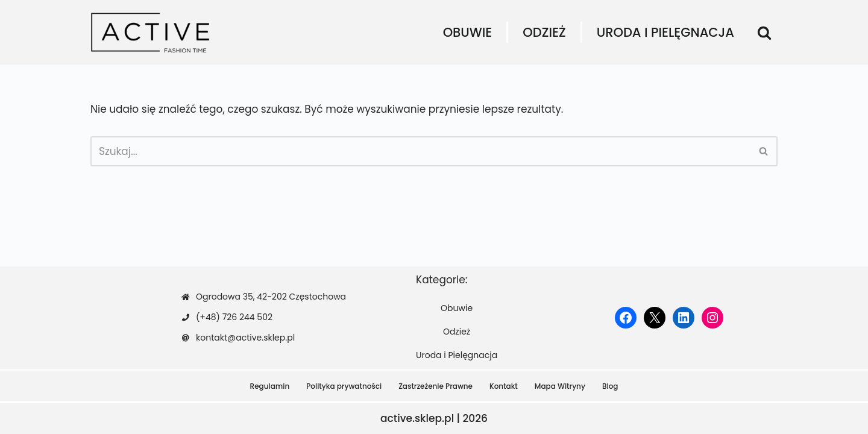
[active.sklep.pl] (151, 32)
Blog (610, 386)
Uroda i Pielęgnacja (665, 32)
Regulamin (270, 386)
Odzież (544, 32)
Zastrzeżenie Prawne (436, 386)
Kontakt (504, 386)
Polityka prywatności (344, 386)
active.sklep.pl (417, 418)
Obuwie (468, 32)
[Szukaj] (764, 33)
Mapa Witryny (560, 386)
